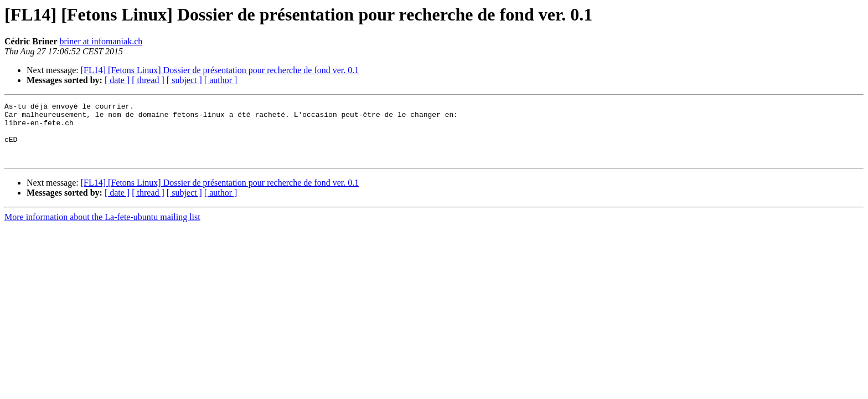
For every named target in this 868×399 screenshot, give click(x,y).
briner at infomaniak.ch (101, 41)
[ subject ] (184, 80)
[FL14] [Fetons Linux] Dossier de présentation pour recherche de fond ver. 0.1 (220, 70)
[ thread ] (148, 80)
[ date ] (117, 80)
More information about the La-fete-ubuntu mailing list (102, 229)
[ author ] (221, 80)
